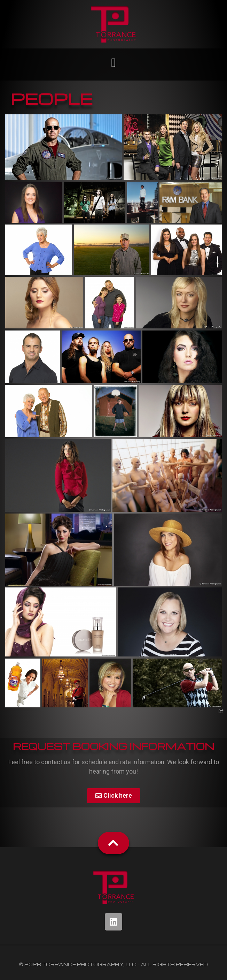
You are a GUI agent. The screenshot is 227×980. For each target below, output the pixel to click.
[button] (113, 63)
